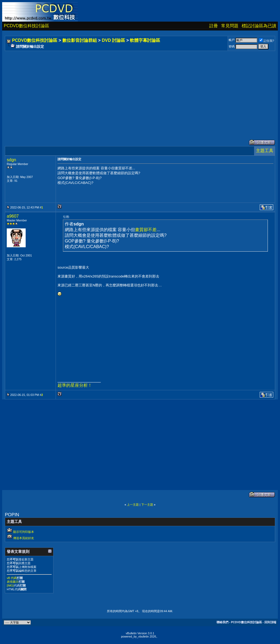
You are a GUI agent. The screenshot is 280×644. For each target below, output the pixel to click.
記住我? (267, 41)
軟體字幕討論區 (145, 40)
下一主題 (147, 505)
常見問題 (230, 26)
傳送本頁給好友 (24, 538)
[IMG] (10, 585)
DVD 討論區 (113, 40)
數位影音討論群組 (80, 40)
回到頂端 (270, 622)
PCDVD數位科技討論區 (26, 26)
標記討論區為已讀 (259, 26)
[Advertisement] (140, 90)
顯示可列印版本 (24, 532)
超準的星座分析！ (75, 385)
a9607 (13, 216)
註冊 (214, 26)
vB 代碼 (12, 578)
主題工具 (265, 151)
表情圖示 (13, 582)
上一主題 (133, 505)
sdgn (11, 160)
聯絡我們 (222, 622)
